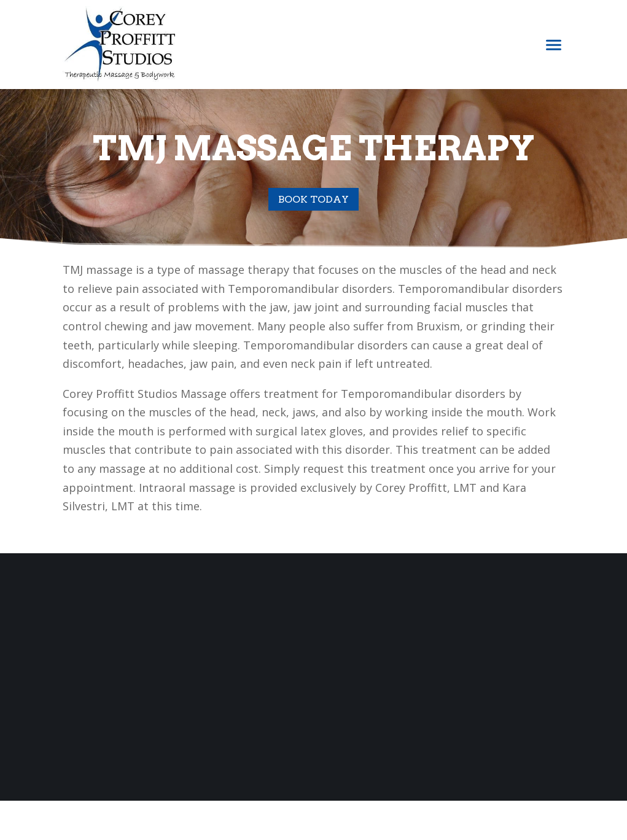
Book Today (313, 199)
